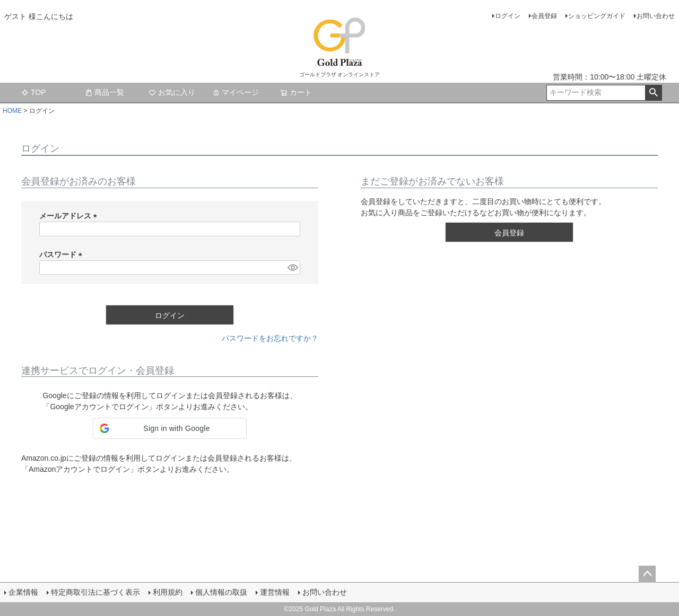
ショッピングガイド (597, 16)
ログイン (508, 16)
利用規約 (168, 592)
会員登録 (544, 16)
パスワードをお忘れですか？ (270, 338)
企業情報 (23, 592)
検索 (653, 93)
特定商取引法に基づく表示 (95, 592)
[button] (170, 428)
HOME (12, 111)
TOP (34, 92)
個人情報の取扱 (221, 592)
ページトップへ (647, 574)
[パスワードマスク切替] (292, 268)
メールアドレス (70, 216)
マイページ (236, 92)
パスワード (63, 254)
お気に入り (172, 92)
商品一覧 (105, 92)
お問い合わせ (656, 16)
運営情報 (275, 592)
